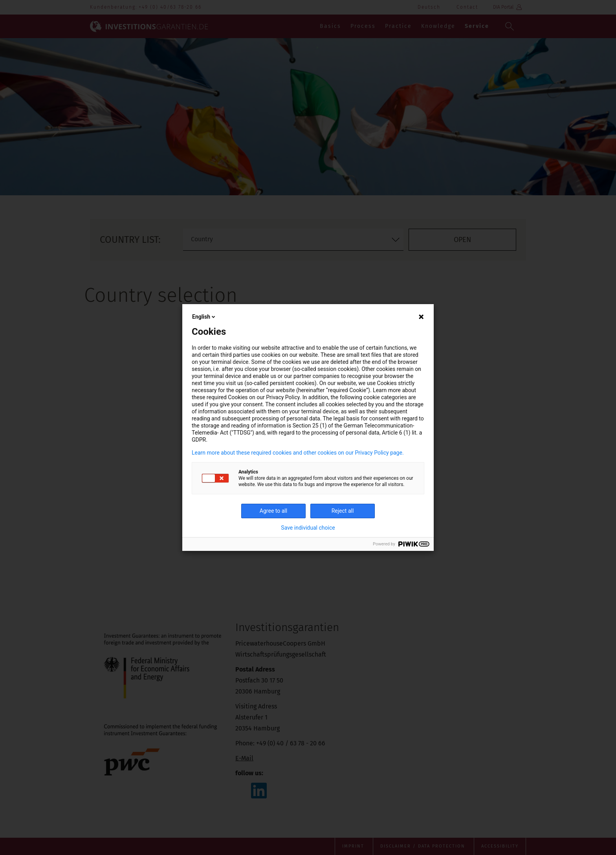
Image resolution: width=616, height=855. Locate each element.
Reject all (343, 511)
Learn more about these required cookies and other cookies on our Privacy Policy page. (298, 453)
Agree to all (273, 511)
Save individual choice (308, 528)
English (204, 317)
